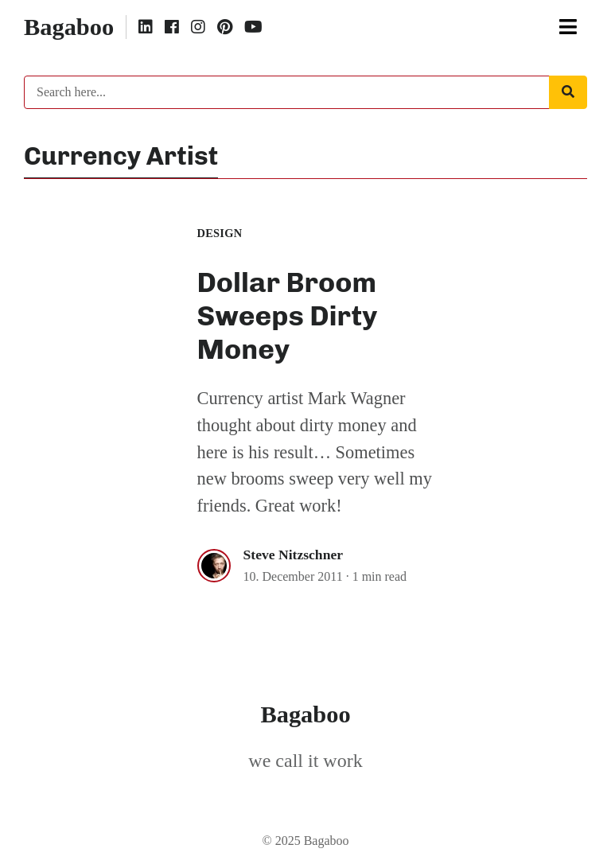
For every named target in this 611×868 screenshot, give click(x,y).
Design (220, 233)
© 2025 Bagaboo (305, 841)
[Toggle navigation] (568, 27)
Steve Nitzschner (294, 555)
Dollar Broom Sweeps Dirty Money (288, 316)
